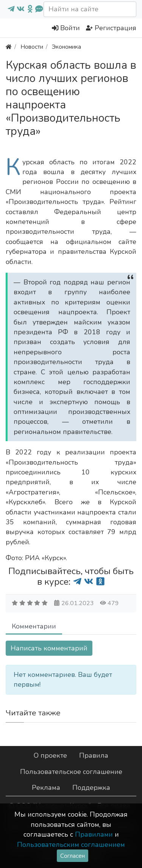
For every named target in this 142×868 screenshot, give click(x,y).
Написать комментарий (49, 648)
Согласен (73, 856)
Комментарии (34, 626)
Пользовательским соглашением (71, 845)
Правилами (94, 834)
